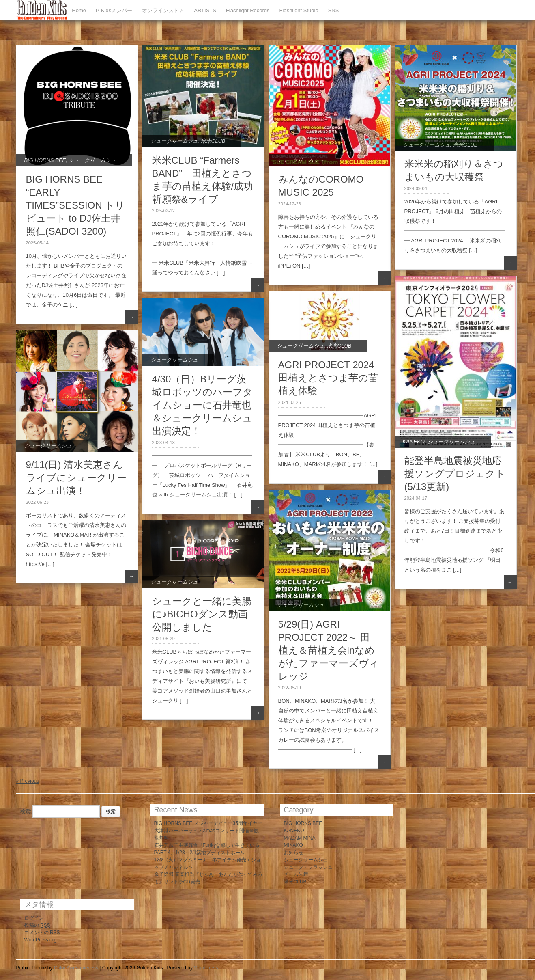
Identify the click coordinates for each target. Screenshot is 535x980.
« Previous (28, 781)
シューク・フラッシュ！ (311, 867)
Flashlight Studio (299, 10)
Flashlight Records (248, 10)
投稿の (37, 925)
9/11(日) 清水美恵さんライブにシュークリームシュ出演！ (76, 478)
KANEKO (414, 441)
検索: (26, 812)
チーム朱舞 (296, 874)
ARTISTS (205, 10)
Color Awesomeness (76, 968)
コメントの (42, 933)
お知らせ (294, 853)
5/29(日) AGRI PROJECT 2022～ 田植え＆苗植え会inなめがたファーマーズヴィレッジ (329, 650)
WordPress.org (41, 940)
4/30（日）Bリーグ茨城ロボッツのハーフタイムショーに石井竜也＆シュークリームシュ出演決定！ (202, 405)
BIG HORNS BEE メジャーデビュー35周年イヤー (208, 823)
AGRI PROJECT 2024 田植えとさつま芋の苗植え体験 (328, 378)
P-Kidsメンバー (114, 10)
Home (79, 10)
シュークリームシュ (92, 160)
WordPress (206, 968)
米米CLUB (213, 141)
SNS (334, 10)
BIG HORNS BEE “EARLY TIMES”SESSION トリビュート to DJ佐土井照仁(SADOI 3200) (76, 205)
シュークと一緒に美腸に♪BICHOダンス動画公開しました (202, 614)
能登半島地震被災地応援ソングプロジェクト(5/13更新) (455, 474)
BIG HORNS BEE (45, 160)
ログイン (34, 918)
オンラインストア (163, 10)
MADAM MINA (300, 838)
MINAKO (293, 845)
